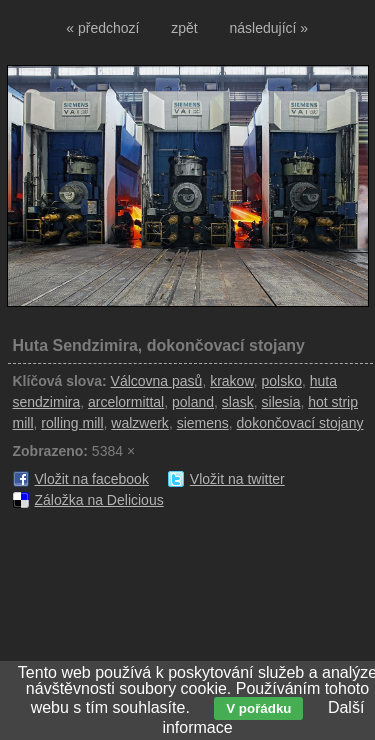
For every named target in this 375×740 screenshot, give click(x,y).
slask (238, 402)
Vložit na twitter (237, 479)
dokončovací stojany (300, 423)
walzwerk (140, 423)
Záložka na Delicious (99, 500)
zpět (184, 28)
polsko (282, 381)
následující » (269, 28)
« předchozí (102, 28)
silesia (281, 402)
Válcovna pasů (157, 381)
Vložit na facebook (92, 479)
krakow (232, 381)
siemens (203, 423)
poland (193, 402)
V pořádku (258, 708)
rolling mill (72, 423)
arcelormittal (126, 402)
